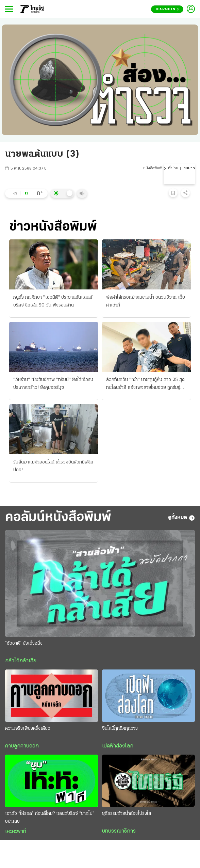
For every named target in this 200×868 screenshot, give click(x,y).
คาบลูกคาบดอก (22, 746)
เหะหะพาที (16, 832)
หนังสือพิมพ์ (152, 168)
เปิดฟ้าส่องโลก (118, 746)
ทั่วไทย (173, 168)
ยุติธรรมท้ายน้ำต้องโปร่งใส (127, 814)
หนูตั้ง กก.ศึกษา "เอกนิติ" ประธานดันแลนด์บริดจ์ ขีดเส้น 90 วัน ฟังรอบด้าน (53, 301)
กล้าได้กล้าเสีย (21, 661)
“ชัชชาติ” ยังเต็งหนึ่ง (24, 643)
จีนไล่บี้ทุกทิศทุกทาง (120, 729)
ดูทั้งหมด (181, 518)
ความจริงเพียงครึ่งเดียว (28, 729)
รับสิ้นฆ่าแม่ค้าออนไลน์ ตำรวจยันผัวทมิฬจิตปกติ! (53, 466)
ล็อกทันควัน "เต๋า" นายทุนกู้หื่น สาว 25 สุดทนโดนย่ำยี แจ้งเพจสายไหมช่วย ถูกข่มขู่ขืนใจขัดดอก (145, 384)
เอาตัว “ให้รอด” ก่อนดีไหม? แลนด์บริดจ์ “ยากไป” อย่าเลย (50, 818)
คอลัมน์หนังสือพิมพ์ (58, 518)
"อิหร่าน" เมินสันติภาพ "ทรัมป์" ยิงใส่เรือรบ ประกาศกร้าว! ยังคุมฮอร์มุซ (53, 384)
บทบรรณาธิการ (119, 831)
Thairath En (167, 9)
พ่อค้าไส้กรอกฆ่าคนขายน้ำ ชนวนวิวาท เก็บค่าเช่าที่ (146, 301)
